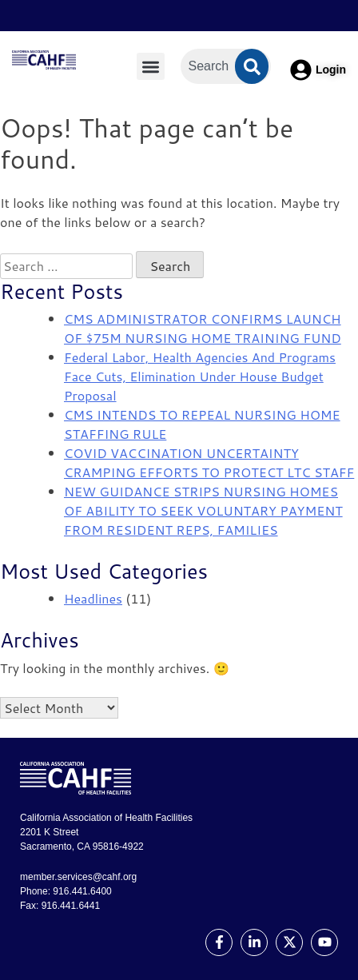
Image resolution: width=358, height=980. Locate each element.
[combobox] (226, 66)
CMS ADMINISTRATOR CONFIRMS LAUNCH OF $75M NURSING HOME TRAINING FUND (203, 328)
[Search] (252, 66)
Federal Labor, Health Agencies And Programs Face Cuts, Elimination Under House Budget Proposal (200, 376)
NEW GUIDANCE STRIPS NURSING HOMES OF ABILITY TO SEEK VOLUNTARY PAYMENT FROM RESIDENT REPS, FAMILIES (203, 510)
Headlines (93, 598)
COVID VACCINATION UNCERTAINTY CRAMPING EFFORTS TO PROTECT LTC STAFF (209, 462)
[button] (151, 67)
